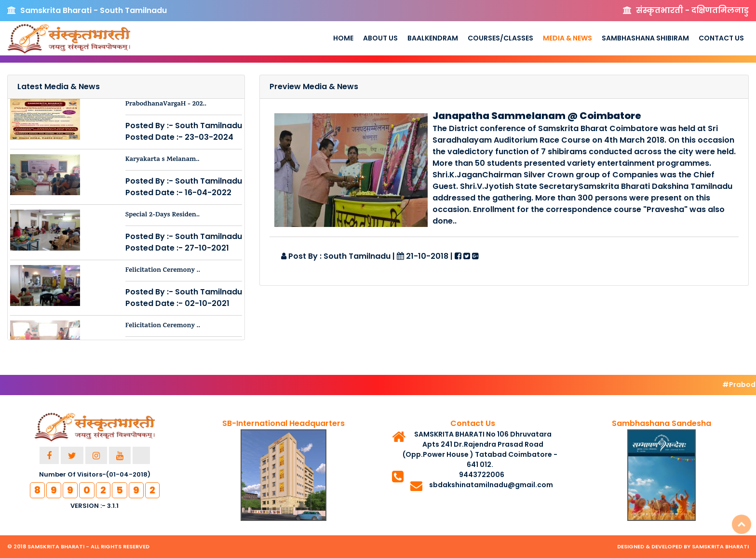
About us (380, 38)
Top (742, 524)
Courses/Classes (500, 38)
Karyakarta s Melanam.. (162, 160)
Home (343, 38)
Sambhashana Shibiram (645, 38)
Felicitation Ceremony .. (163, 271)
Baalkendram (433, 38)
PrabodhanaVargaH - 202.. (166, 104)
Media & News (567, 38)
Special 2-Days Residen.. (162, 215)
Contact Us (721, 38)
